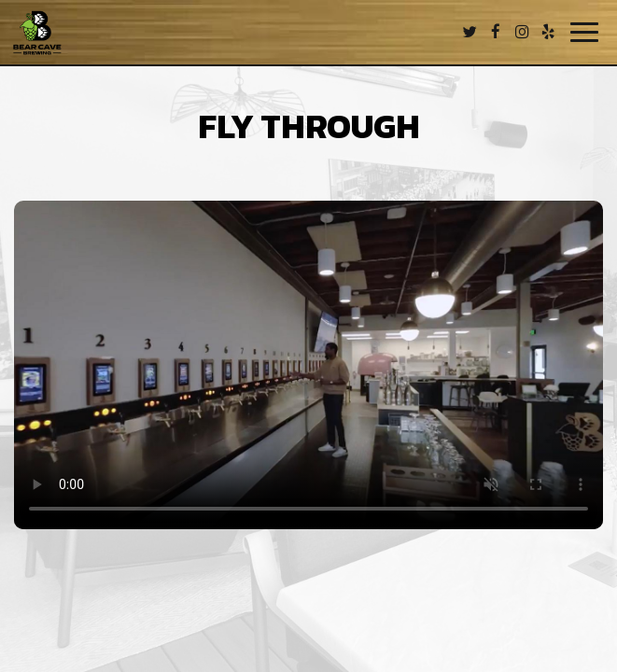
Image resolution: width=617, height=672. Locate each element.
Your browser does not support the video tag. (308, 365)
